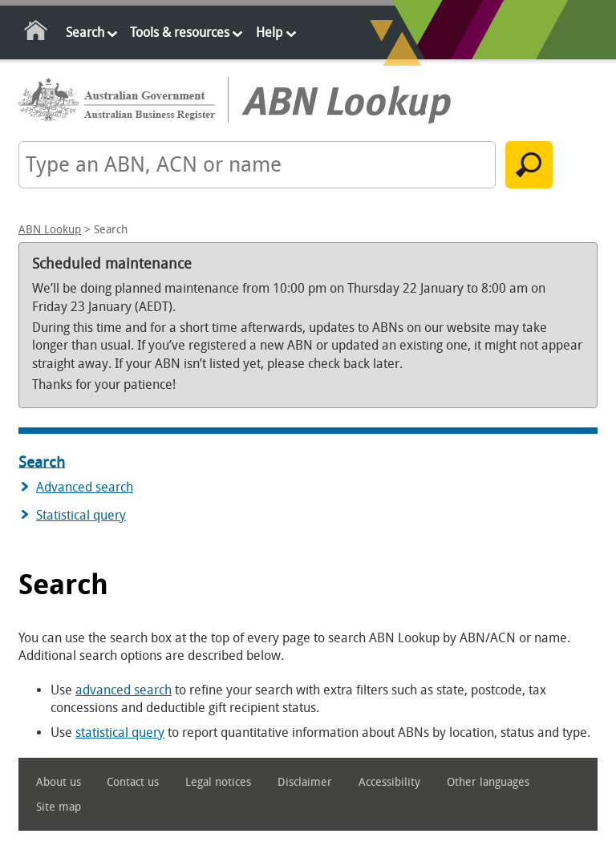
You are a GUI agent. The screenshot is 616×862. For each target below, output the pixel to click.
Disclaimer (305, 782)
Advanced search (85, 487)
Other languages (488, 782)
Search (85, 32)
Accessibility (389, 782)
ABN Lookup (50, 230)
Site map (59, 807)
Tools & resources (180, 32)
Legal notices (218, 782)
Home (36, 33)
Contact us (133, 782)
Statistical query (81, 515)
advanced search (124, 690)
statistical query (120, 732)
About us (59, 782)
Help (269, 32)
